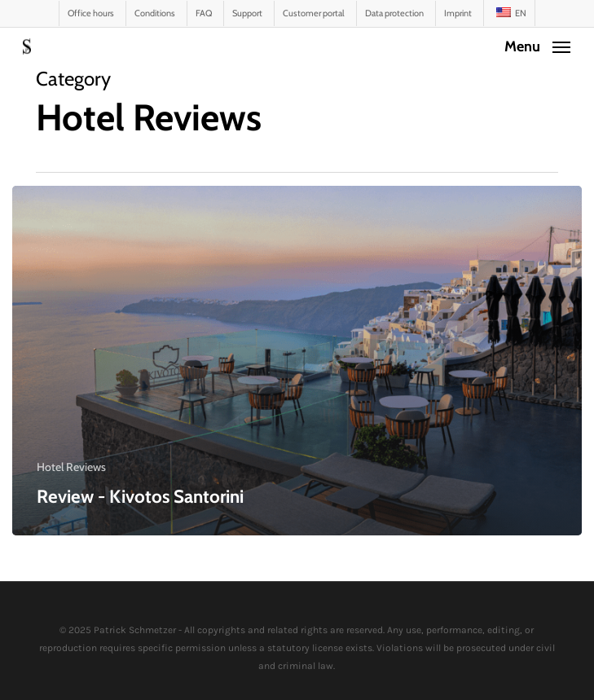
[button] (537, 45)
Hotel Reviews (71, 467)
